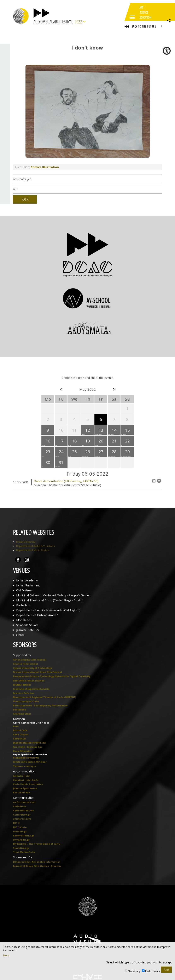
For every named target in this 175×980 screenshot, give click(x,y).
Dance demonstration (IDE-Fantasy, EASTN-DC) (66, 481)
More (6, 956)
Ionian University (26, 542)
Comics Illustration (45, 167)
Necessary (134, 971)
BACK (25, 199)
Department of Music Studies (33, 550)
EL (162, 27)
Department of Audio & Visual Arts (35, 546)
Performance (153, 971)
